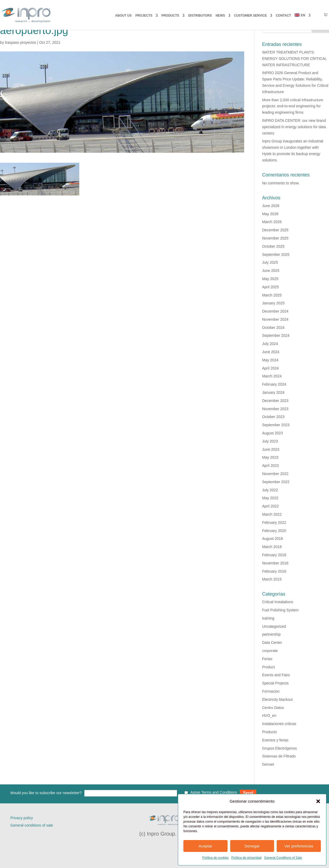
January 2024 (273, 392)
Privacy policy (22, 818)
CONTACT (284, 16)
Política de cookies (215, 858)
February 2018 (274, 555)
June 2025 (271, 271)
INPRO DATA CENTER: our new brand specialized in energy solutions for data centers (294, 127)
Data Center (272, 642)
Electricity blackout (277, 699)
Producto (270, 732)
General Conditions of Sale (283, 858)
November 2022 (275, 474)
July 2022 (270, 490)
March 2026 (272, 222)
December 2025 (275, 230)
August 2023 (273, 433)
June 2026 (271, 206)
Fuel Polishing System (281, 610)
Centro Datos (273, 708)
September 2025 (276, 255)
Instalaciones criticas (279, 724)
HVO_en (269, 716)
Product (268, 667)
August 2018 (273, 539)
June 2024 (271, 352)
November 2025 (275, 238)
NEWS (220, 16)
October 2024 (273, 328)
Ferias (267, 659)
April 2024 (270, 368)
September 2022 (276, 482)
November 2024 (275, 319)
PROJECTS (144, 16)
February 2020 (274, 531)
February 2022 (274, 522)
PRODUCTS (170, 16)
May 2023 (270, 457)
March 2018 (272, 547)
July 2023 (270, 441)
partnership (271, 634)
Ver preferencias (299, 846)
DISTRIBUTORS (200, 16)
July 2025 (270, 262)
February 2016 (274, 571)
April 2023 (270, 466)
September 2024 (276, 335)
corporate (270, 651)
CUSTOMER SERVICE (251, 16)
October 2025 (273, 246)
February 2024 (274, 384)
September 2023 (276, 425)
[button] (318, 801)
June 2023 (271, 449)
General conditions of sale (32, 825)
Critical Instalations (278, 602)
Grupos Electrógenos (280, 748)
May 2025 (270, 279)
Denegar (252, 846)
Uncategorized (274, 626)
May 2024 (270, 360)
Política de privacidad (246, 858)
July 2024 (270, 344)
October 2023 (273, 417)
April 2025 (270, 287)
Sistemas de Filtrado (279, 756)
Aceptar (205, 846)
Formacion (271, 691)
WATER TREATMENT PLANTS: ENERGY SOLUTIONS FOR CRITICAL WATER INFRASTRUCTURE (294, 59)
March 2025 (272, 295)
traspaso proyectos (21, 42)
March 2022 (272, 514)
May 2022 (270, 498)
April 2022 (270, 506)
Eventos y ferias (275, 740)
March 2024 (272, 376)
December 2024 (275, 311)
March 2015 (272, 579)
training (268, 618)
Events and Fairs (276, 675)
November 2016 (275, 563)
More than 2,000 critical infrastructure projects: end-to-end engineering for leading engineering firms (293, 106)
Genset (268, 764)
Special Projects (275, 683)
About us (124, 16)
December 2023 (275, 401)
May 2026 (270, 214)
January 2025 (273, 303)
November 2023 (275, 409)
